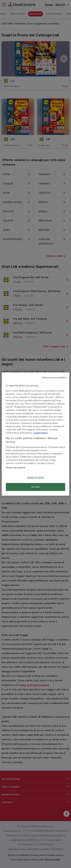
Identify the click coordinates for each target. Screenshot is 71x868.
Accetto (36, 487)
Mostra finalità (35, 477)
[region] (35, 434)
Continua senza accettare (54, 377)
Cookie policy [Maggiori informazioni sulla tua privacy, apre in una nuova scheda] (41, 433)
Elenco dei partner (16, 467)
